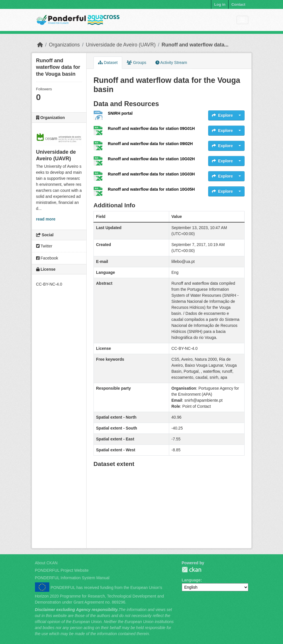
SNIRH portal (120, 113)
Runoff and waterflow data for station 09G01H (151, 128)
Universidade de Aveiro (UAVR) (121, 45)
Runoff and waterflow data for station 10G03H (151, 174)
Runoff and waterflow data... (195, 45)
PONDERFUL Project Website (62, 570)
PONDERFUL (192, 570)
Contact (238, 4)
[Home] (40, 45)
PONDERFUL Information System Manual (72, 578)
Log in (220, 4)
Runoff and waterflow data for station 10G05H (151, 189)
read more (46, 219)
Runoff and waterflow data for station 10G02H (151, 159)
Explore (222, 115)
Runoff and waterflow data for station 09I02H (150, 144)
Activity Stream (171, 63)
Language (191, 580)
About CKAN (46, 563)
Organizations (64, 45)
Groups (136, 63)
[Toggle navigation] (242, 20)
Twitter (44, 246)
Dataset (108, 63)
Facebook (47, 258)
